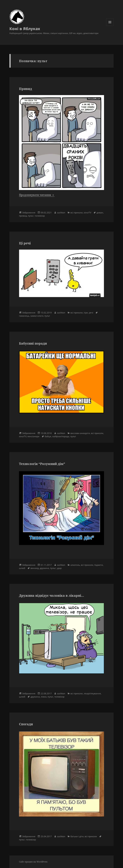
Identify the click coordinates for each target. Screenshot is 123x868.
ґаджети (99, 565)
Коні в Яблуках (25, 29)
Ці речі (25, 243)
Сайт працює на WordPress (33, 862)
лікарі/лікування (92, 693)
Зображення (29, 213)
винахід (35, 568)
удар (59, 568)
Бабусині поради (33, 343)
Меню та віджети (110, 26)
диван (100, 213)
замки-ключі (37, 316)
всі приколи (77, 213)
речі (91, 313)
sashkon (61, 213)
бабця (48, 436)
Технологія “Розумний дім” (42, 464)
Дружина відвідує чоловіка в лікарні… (51, 595)
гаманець (24, 316)
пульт (31, 216)
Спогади (26, 724)
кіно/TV (88, 213)
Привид (25, 89)
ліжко (44, 697)
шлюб (22, 568)
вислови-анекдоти (80, 433)
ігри (86, 313)
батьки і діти (77, 836)
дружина (44, 568)
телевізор (40, 216)
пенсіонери (33, 436)
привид (23, 216)
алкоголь (75, 565)
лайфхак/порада (61, 436)
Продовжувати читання (37, 195)
